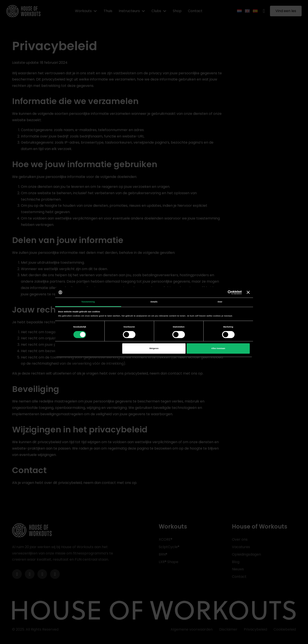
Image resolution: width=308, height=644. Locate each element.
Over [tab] (220, 302)
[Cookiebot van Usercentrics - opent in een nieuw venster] (222, 292)
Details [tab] (154, 302)
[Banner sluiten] (248, 292)
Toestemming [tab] (88, 302)
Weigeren (154, 348)
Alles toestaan (218, 348)
